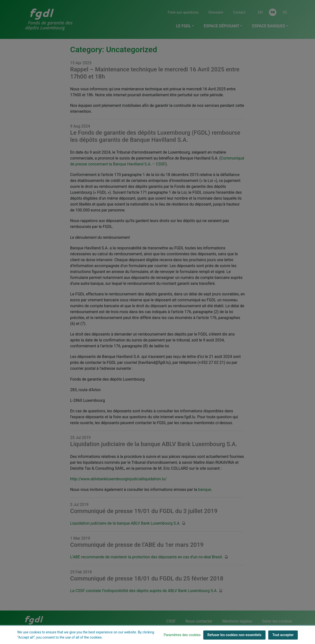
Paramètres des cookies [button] (182, 635)
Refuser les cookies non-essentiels (234, 635)
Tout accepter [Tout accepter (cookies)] (283, 635)
